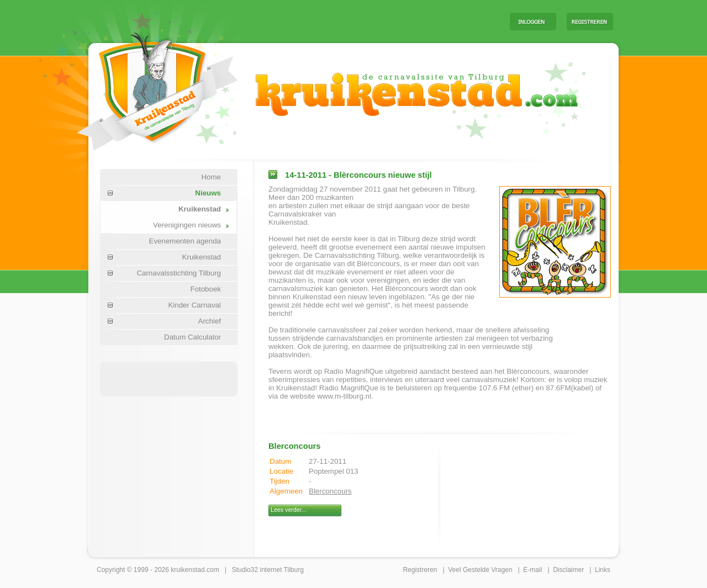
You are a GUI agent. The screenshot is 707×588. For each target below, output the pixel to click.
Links (603, 570)
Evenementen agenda (185, 241)
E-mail (532, 570)
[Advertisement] (364, 21)
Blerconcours (330, 491)
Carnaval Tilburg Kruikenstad (139, 88)
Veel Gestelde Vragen (480, 570)
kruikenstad (188, 570)
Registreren (420, 570)
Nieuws (208, 193)
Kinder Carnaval (194, 305)
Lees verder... (289, 510)
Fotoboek (205, 289)
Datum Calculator (192, 337)
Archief (210, 321)
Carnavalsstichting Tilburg (179, 273)
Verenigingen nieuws (187, 225)
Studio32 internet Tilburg (268, 570)
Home (211, 177)
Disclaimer (568, 570)
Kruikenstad (200, 209)
